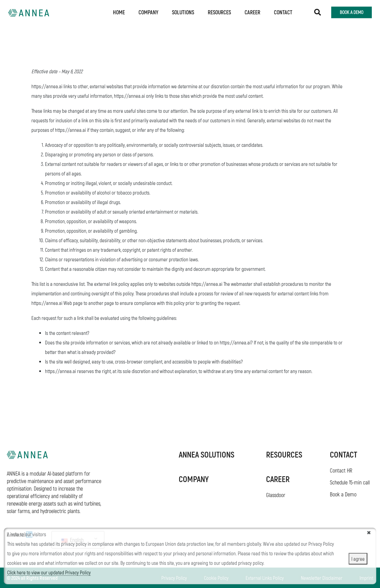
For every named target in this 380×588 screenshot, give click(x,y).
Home (119, 11)
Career (252, 11)
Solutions (183, 11)
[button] (318, 11)
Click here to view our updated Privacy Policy (49, 572)
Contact (283, 11)
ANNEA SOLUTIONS (207, 454)
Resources (219, 11)
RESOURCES (284, 454)
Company (148, 11)
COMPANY (194, 479)
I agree (358, 559)
